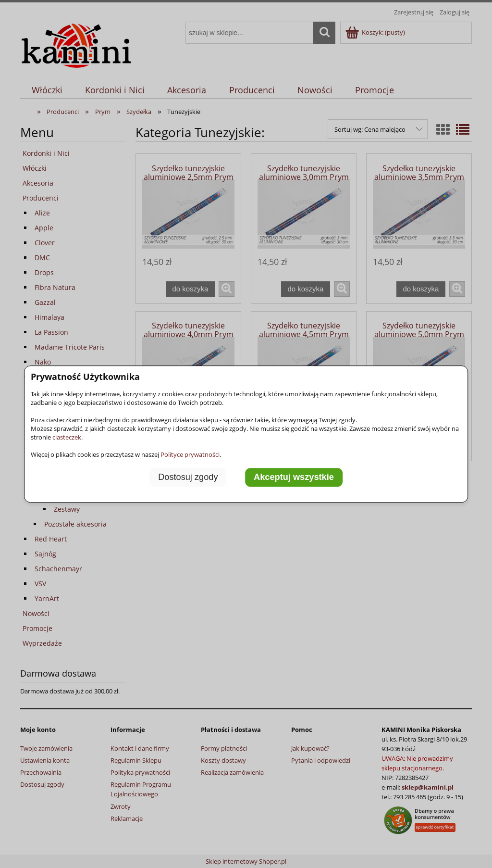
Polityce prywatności (190, 454)
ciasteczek (67, 437)
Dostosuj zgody (188, 477)
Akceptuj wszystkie (294, 477)
